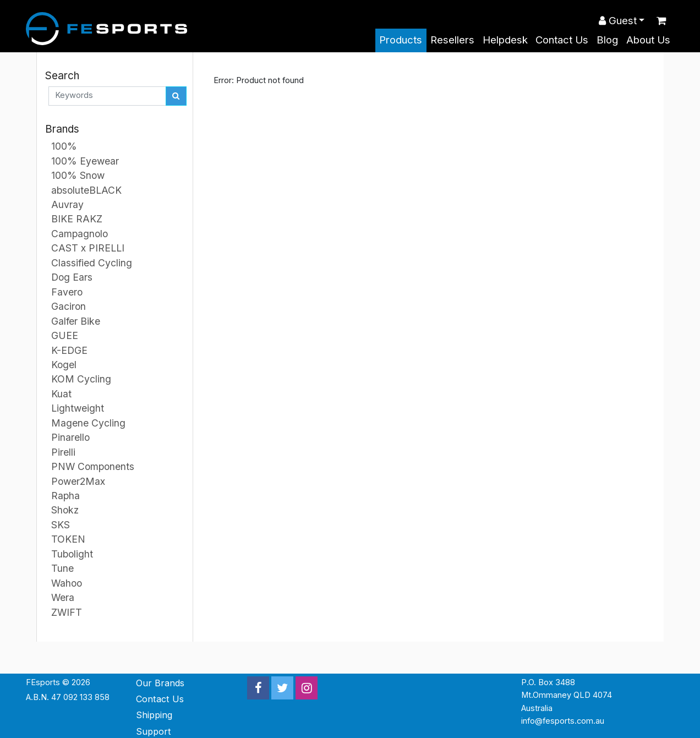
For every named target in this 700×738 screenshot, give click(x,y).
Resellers (452, 40)
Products (401, 40)
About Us (648, 40)
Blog (607, 40)
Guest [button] (618, 21)
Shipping (154, 715)
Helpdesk (505, 40)
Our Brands (160, 683)
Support (154, 731)
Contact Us (562, 40)
